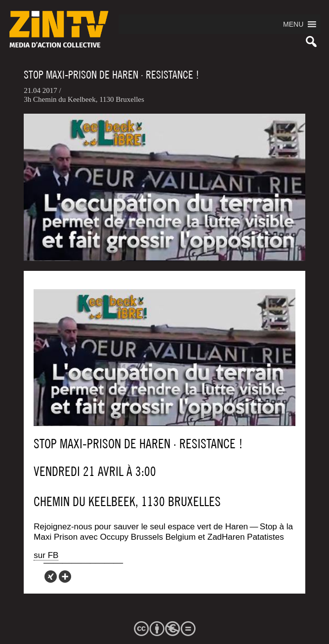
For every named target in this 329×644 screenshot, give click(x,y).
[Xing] (51, 577)
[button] (293, 24)
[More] (65, 577)
